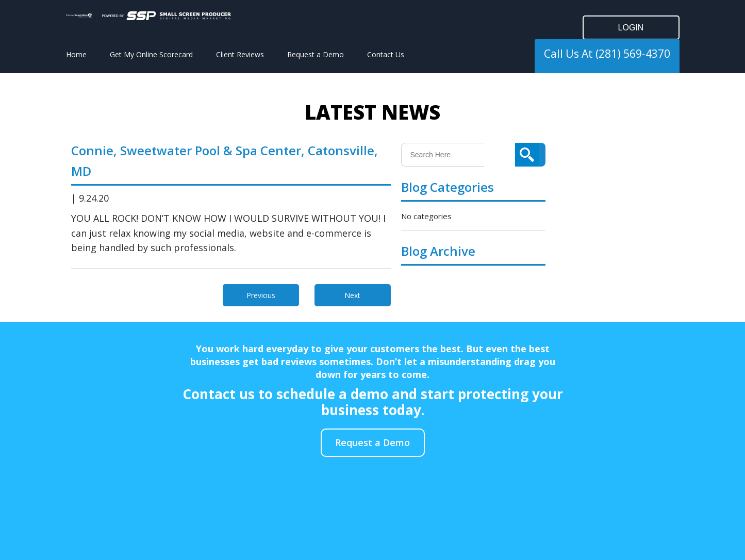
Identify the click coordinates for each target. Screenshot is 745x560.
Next (352, 295)
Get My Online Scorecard (151, 54)
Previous (261, 295)
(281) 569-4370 (633, 54)
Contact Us (386, 54)
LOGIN (631, 28)
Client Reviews (240, 54)
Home (76, 54)
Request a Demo (316, 54)
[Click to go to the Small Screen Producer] (167, 16)
